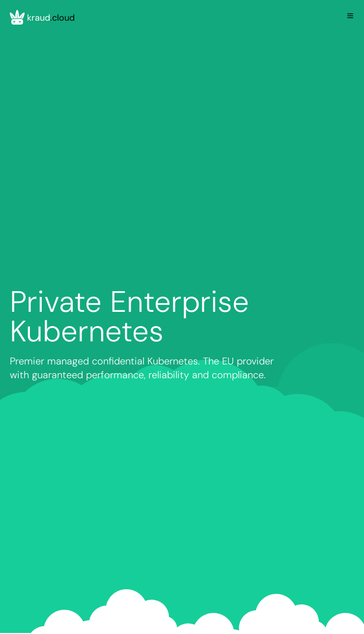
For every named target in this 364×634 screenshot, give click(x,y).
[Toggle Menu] (350, 16)
